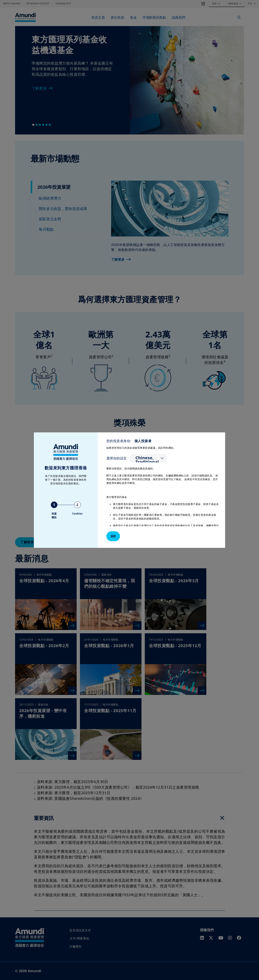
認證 (113, 536)
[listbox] (148, 458)
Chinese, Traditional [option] (147, 460)
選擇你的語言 (117, 458)
